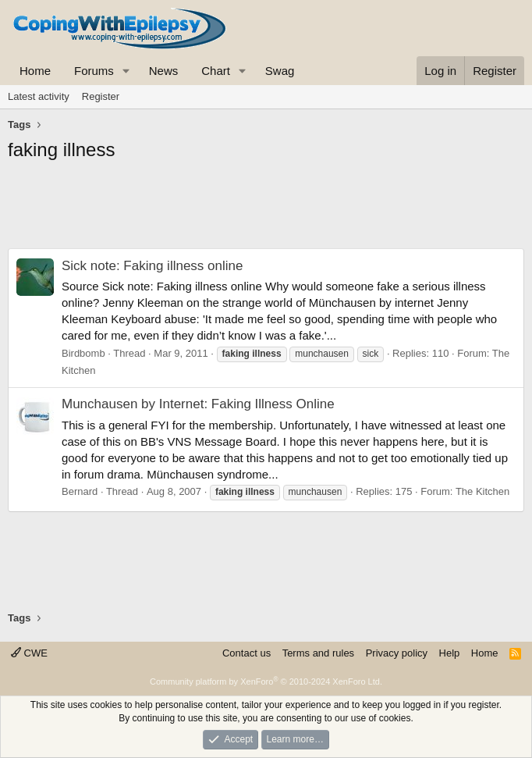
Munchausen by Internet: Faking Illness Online (198, 404)
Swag (280, 71)
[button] (126, 71)
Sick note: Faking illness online (152, 266)
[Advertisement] (266, 209)
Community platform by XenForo (266, 681)
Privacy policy (397, 653)
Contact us (246, 653)
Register (101, 96)
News (164, 71)
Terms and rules (318, 653)
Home (35, 71)
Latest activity (39, 96)
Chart (216, 71)
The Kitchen (482, 491)
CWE (29, 653)
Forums (94, 71)
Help (450, 653)
